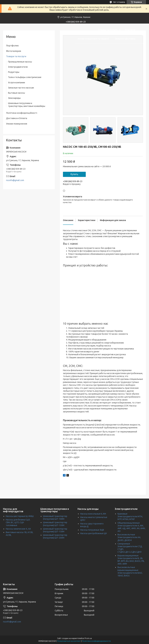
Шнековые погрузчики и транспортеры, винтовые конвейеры (27, 105)
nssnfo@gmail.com (15, 180)
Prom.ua (88, 638)
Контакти (130, 30)
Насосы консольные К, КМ (93, 514)
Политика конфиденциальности (96, 641)
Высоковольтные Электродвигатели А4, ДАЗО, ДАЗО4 (129, 537)
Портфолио (12, 46)
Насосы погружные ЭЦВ (92, 530)
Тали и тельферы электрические (25, 77)
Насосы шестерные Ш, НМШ (20, 516)
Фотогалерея (14, 51)
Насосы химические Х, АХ (18, 529)
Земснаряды (14, 98)
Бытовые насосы (16, 93)
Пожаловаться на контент (69, 641)
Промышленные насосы (20, 62)
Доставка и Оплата (17, 118)
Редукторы (14, 72)
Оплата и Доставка (125, 39)
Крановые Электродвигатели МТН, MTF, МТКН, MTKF (130, 516)
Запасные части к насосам (21, 88)
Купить (74, 174)
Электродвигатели (18, 67)
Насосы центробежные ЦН (94, 533)
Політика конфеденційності (22, 113)
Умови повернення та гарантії (93, 39)
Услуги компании (16, 83)
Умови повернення (17, 124)
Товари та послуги (16, 56)
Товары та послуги (108, 30)
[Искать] (142, 34)
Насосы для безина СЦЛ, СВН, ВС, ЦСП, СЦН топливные (18, 522)
